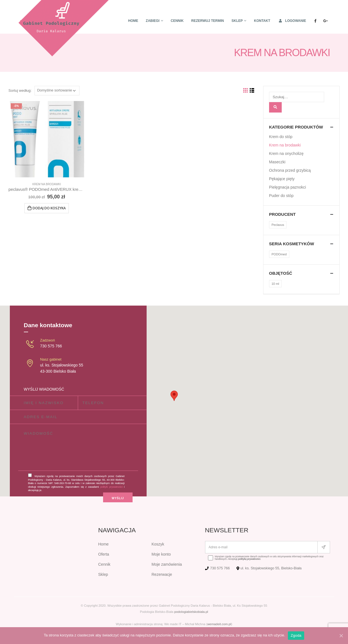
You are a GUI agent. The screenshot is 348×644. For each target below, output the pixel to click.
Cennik (177, 21)
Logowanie (292, 21)
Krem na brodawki (47, 184)
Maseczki (277, 162)
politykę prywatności (249, 559)
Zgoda (296, 635)
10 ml (275, 284)
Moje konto (161, 554)
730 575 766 (51, 346)
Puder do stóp (281, 196)
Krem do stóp (281, 137)
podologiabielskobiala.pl (191, 612)
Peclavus (278, 225)
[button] (174, 396)
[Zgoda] (341, 636)
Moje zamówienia (167, 564)
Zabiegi (153, 21)
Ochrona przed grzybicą (290, 170)
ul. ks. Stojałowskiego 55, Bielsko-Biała (271, 568)
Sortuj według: (20, 90)
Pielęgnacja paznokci (288, 187)
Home (133, 21)
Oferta (104, 554)
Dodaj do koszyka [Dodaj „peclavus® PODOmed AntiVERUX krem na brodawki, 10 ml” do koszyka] (49, 208)
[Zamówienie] (57, 91)
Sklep (237, 21)
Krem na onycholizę (286, 153)
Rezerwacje (162, 574)
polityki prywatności (111, 487)
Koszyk (158, 544)
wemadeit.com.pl (219, 624)
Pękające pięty (282, 179)
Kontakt (262, 21)
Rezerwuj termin (208, 21)
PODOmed (279, 254)
